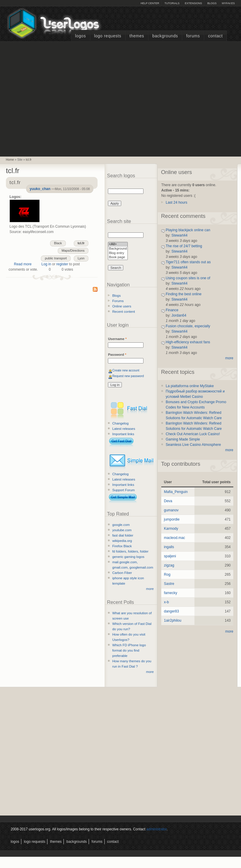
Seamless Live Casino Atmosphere (193, 445)
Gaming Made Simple (183, 439)
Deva (168, 501)
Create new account (126, 370)
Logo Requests (108, 36)
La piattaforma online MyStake (190, 386)
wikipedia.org (122, 541)
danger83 (171, 611)
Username (117, 339)
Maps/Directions (73, 250)
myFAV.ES (228, 3)
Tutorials (172, 3)
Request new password (128, 376)
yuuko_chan (40, 189)
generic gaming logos (128, 557)
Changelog (120, 423)
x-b (166, 602)
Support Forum (124, 490)
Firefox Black (122, 546)
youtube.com (122, 530)
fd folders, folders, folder (130, 551)
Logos (80, 36)
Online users (122, 306)
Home (10, 160)
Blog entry (118, 253)
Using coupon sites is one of (188, 278)
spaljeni (170, 556)
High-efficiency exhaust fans (188, 342)
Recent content (124, 312)
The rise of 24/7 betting (184, 246)
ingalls (169, 547)
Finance (172, 310)
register (62, 264)
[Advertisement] (56, 98)
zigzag (169, 565)
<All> (118, 244)
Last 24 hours (177, 202)
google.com (121, 525)
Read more (23, 264)
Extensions (193, 3)
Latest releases (124, 429)
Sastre (169, 584)
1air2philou (173, 620)
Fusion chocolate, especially (188, 326)
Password (117, 355)
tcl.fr (29, 160)
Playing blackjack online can (188, 230)
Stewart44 (179, 235)
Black (58, 243)
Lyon (81, 258)
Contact (215, 36)
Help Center (150, 3)
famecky (171, 593)
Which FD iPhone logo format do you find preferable (129, 650)
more (150, 589)
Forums (193, 36)
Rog (167, 575)
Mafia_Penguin (176, 492)
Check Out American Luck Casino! (193, 434)
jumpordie (172, 519)
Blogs (212, 3)
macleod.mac (174, 538)
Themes (137, 36)
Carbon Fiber (122, 573)
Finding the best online (184, 294)
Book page (118, 257)
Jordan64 (179, 315)
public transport (56, 258)
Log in (46, 264)
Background (118, 249)
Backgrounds (165, 36)
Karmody (171, 529)
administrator (157, 829)
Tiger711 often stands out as (188, 262)
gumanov (171, 510)
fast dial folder (123, 535)
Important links (123, 434)
